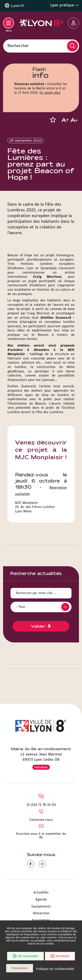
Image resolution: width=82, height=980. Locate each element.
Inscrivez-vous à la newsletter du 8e (41, 836)
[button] (53, 120)
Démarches (41, 913)
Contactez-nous (41, 820)
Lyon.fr (18, 6)
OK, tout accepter (25, 956)
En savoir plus (50, 93)
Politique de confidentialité (55, 969)
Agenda (41, 900)
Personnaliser (20, 968)
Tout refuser (60, 956)
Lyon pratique (65, 5)
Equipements (41, 907)
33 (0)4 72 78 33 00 (41, 805)
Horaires (41, 767)
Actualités (41, 893)
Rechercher (18, 46)
